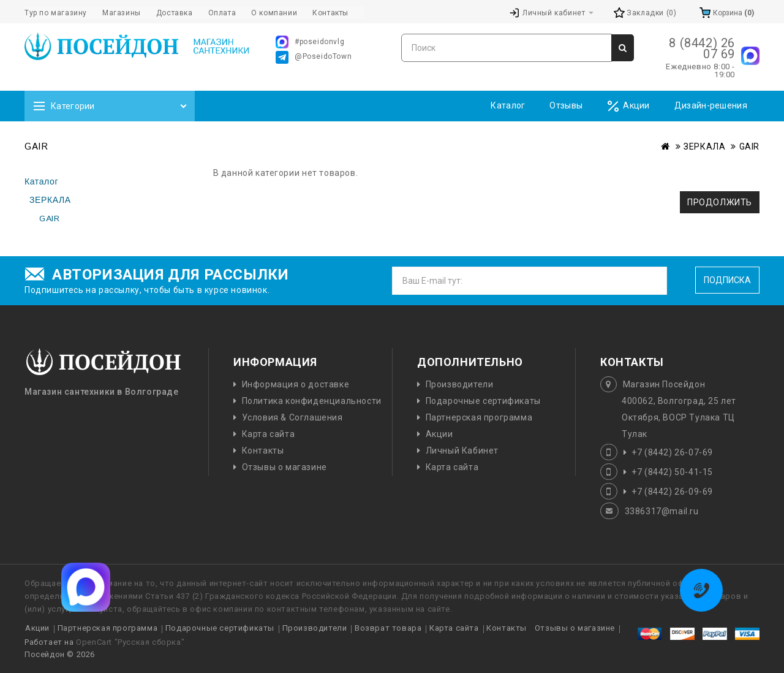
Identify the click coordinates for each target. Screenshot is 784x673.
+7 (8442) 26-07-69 (672, 452)
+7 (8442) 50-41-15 (672, 472)
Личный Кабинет (462, 451)
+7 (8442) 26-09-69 (672, 492)
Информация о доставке (296, 384)
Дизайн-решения (711, 105)
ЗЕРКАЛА (704, 146)
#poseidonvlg (310, 42)
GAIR (749, 146)
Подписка (727, 280)
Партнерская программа (479, 417)
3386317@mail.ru (662, 511)
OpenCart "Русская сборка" (130, 642)
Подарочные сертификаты (483, 401)
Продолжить (720, 202)
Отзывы (566, 105)
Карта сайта (269, 434)
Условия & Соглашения (292, 417)
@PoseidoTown (314, 57)
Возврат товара (388, 628)
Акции (628, 106)
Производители (460, 384)
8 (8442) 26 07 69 (702, 48)
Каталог (508, 105)
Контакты (263, 451)
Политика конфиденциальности (312, 401)
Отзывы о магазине (285, 467)
